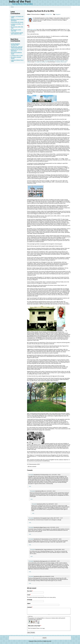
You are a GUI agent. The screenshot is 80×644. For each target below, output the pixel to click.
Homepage (30, 600)
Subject (29, 604)
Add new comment (32, 467)
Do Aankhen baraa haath (61, 62)
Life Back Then (49, 14)
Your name (30, 591)
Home (12, 7)
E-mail (29, 595)
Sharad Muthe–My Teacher (17, 22)
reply (30, 486)
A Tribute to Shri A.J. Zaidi (17, 56)
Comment (30, 607)
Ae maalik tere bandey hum (41, 62)
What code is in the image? (35, 626)
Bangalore (58, 14)
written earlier (33, 30)
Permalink (31, 475)
